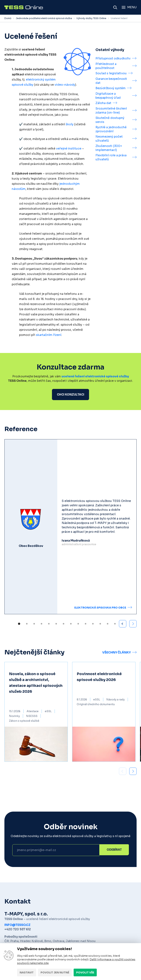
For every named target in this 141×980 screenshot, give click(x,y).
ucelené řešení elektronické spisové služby (95, 376)
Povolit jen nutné (55, 972)
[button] (133, 624)
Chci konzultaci (71, 395)
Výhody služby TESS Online (91, 18)
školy (70, 124)
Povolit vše (85, 972)
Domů (8, 18)
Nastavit (27, 972)
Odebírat (114, 851)
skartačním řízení (49, 335)
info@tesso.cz (17, 925)
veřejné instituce (69, 149)
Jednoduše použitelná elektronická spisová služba (44, 18)
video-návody (65, 85)
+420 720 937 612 (18, 930)
